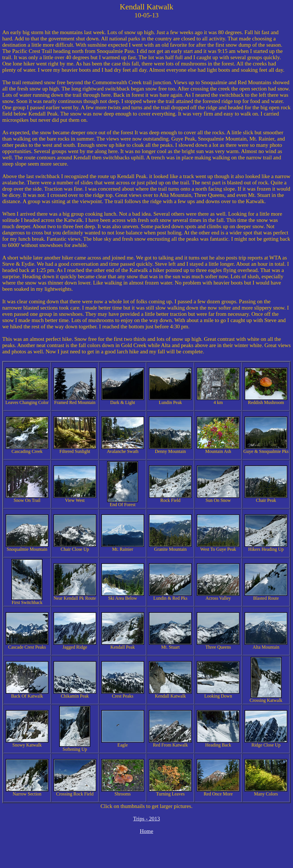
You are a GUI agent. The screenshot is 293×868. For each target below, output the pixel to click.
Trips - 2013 (146, 819)
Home (146, 831)
